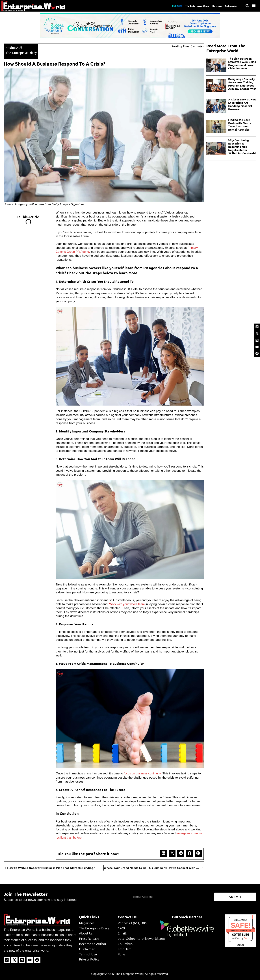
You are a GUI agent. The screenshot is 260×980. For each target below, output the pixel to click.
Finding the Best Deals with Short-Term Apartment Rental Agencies (240, 125)
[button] (163, 853)
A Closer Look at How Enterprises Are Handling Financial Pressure (242, 104)
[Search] (247, 6)
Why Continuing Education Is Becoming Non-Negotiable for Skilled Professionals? (242, 147)
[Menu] (254, 5)
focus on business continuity (143, 773)
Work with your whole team (128, 604)
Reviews (215, 6)
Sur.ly (247, 938)
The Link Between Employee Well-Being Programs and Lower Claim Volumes (242, 63)
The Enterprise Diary (193, 6)
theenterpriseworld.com (241, 930)
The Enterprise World (129, 974)
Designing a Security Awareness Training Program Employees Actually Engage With (242, 84)
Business (12, 47)
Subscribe (230, 6)
